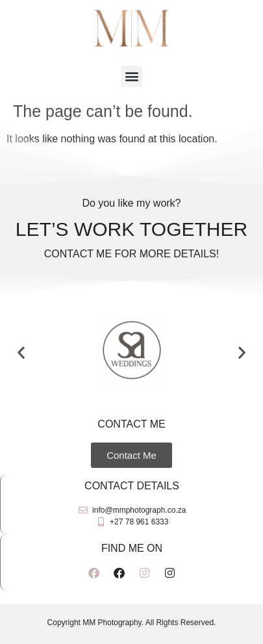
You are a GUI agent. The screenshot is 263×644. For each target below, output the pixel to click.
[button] (131, 76)
